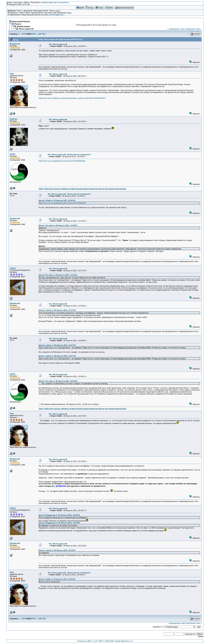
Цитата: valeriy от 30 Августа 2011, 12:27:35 (57, 310)
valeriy (13, 268)
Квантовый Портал (21, 21)
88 (26, 34)
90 (32, 34)
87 (23, 34)
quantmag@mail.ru (57, 15)
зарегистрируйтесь (61, 2)
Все (44, 34)
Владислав (15, 44)
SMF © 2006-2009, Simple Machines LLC (116, 641)
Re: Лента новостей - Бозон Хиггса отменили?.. (70, 155)
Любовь (14, 119)
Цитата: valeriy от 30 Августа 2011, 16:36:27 (57, 550)
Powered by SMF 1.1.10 (87, 641)
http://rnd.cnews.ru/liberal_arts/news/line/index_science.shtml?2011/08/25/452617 (72, 98)
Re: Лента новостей (58, 44)
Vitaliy (13, 154)
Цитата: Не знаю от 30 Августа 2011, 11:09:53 (58, 225)
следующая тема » (193, 29)
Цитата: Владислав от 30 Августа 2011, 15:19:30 (59, 515)
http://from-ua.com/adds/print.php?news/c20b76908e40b (62, 161)
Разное (18, 24)
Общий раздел (23, 26)
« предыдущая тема (176, 29)
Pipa (12, 74)
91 (35, 34)
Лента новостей (26, 29)
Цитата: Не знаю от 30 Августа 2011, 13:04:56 (58, 381)
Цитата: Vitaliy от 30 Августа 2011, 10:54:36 (57, 200)
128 (40, 34)
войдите (45, 2)
